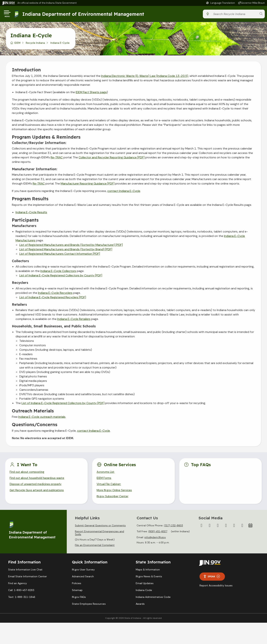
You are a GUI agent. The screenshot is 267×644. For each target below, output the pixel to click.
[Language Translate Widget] (221, 3)
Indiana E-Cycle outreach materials (42, 418)
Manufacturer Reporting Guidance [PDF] (88, 185)
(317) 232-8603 (173, 529)
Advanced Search (83, 580)
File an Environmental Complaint (95, 549)
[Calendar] (250, 529)
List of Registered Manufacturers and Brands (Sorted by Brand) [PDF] (66, 251)
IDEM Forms (104, 480)
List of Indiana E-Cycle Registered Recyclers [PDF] (53, 299)
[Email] (242, 529)
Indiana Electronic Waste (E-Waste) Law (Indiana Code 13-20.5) (145, 77)
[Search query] (234, 15)
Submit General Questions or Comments (100, 529)
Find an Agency (18, 587)
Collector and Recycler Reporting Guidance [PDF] (112, 159)
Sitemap (77, 594)
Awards (140, 607)
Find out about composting (28, 474)
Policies (77, 587)
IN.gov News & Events (149, 580)
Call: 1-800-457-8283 (21, 594)
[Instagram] (218, 529)
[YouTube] (226, 529)
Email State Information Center (28, 580)
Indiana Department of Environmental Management (84, 15)
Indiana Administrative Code (153, 600)
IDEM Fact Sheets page (91, 94)
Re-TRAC (57, 159)
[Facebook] (202, 529)
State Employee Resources (89, 607)
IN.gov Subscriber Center (113, 500)
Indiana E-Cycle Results (31, 214)
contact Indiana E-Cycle (124, 192)
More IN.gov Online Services (115, 493)
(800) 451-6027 (158, 535)
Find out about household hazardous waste (39, 480)
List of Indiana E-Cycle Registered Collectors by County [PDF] (61, 277)
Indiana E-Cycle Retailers (74, 320)
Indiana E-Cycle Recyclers (55, 294)
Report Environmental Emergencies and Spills (99, 536)
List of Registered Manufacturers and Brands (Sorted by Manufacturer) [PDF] (71, 246)
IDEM (17, 44)
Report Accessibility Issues (216, 589)
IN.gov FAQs (79, 600)
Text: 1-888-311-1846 (22, 600)
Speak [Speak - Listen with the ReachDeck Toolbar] (212, 580)
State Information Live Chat (25, 573)
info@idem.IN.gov (155, 541)
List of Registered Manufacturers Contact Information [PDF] (60, 255)
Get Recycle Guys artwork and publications (39, 493)
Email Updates (145, 587)
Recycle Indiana (35, 44)
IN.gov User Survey (83, 573)
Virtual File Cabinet (109, 487)
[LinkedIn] (234, 529)
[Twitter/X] (210, 529)
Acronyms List (106, 474)
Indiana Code (144, 594)
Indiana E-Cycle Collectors (58, 272)
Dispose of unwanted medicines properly (37, 487)
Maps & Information (148, 573)
